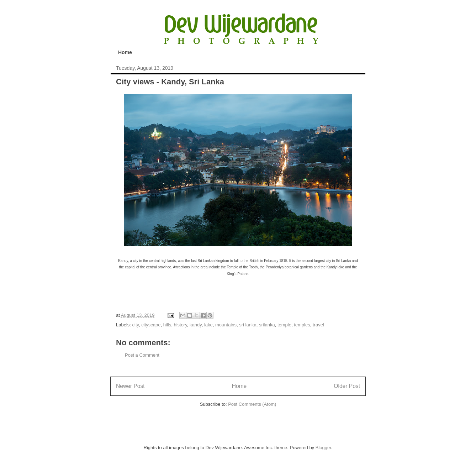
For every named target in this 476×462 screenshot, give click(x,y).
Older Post (347, 386)
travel (318, 325)
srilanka (267, 325)
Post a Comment (142, 355)
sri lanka (248, 325)
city (136, 325)
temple (284, 325)
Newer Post (130, 386)
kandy (196, 325)
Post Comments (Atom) (252, 404)
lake (208, 325)
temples (302, 325)
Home (125, 52)
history (180, 325)
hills (167, 325)
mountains (226, 325)
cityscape (151, 325)
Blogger (323, 448)
